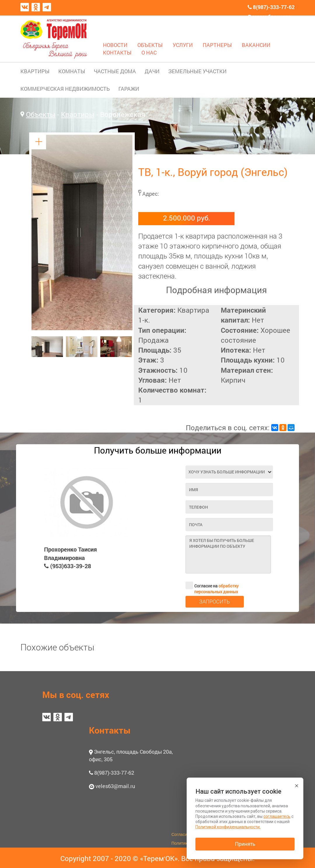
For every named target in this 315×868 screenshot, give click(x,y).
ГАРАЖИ (129, 89)
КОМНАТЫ (72, 71)
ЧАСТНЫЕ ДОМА (115, 71)
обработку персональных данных (216, 589)
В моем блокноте (269, 17)
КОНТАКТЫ (117, 52)
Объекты (41, 114)
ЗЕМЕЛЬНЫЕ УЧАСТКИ (197, 71)
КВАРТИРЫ (35, 71)
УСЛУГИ (183, 45)
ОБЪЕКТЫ (150, 45)
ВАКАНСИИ (256, 45)
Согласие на (212, 585)
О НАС (149, 52)
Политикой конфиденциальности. (228, 827)
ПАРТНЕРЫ (217, 45)
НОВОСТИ (115, 45)
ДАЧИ (152, 71)
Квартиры (78, 114)
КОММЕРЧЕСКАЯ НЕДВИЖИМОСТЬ (65, 89)
